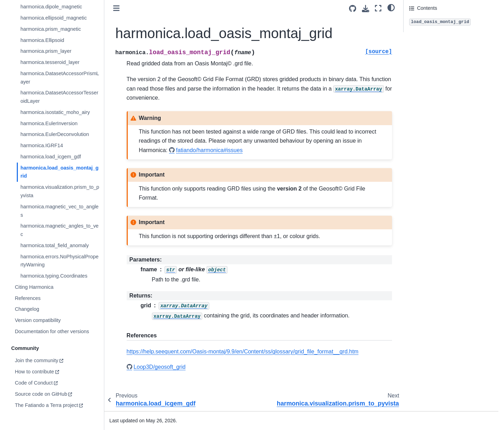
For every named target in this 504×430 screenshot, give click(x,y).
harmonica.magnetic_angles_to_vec (59, 230)
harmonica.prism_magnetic (51, 29)
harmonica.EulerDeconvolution (55, 134)
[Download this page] (366, 9)
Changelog (27, 309)
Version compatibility (38, 320)
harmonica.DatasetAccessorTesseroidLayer (59, 97)
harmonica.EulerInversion (49, 123)
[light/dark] (391, 7)
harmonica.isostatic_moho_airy (55, 112)
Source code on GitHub (41, 394)
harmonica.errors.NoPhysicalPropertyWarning (59, 261)
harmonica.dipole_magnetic (51, 7)
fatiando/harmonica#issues (209, 150)
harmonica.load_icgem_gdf (51, 157)
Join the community (36, 360)
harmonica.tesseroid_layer (50, 62)
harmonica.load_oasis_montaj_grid (59, 172)
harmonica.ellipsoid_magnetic (54, 18)
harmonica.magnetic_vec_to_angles (59, 211)
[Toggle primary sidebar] (116, 8)
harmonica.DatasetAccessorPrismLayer (60, 78)
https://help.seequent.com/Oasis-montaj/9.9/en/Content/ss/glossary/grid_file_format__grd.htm (243, 352)
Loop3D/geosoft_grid (160, 367)
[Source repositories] (353, 9)
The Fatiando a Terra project (46, 405)
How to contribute (34, 372)
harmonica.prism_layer (46, 51)
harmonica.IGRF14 (42, 145)
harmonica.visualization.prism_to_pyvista (60, 191)
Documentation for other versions (52, 331)
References (28, 298)
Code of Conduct (34, 383)
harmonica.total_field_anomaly (54, 245)
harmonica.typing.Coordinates (54, 276)
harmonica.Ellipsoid (42, 40)
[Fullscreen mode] (378, 8)
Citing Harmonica (34, 287)
